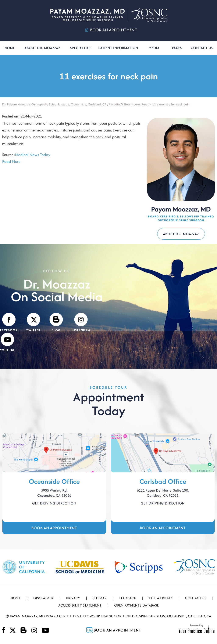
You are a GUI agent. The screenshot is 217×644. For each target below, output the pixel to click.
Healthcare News (137, 104)
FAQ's (177, 48)
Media (154, 48)
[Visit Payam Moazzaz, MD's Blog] (56, 323)
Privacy (73, 598)
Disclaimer (43, 598)
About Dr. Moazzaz (42, 48)
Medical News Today (33, 155)
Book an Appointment (54, 528)
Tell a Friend (161, 598)
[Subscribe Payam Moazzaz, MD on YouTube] (7, 343)
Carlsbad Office (163, 481)
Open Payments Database (136, 605)
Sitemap (100, 598)
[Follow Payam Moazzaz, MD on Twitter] (33, 323)
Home (10, 48)
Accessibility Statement (80, 605)
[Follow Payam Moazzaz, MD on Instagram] (81, 323)
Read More (11, 161)
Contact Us (202, 48)
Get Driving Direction (54, 503)
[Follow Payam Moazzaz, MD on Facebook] (9, 323)
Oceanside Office (54, 481)
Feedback (128, 598)
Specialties (80, 48)
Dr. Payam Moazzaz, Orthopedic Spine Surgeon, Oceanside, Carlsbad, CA (54, 104)
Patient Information (118, 48)
